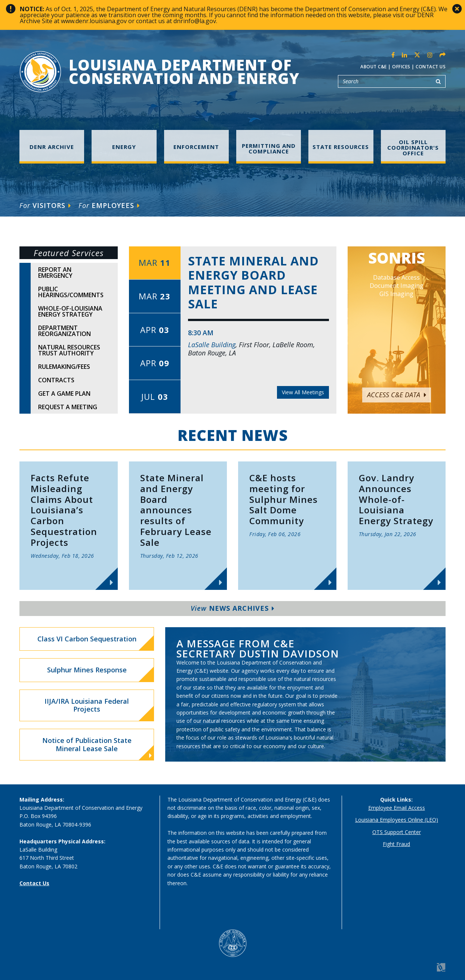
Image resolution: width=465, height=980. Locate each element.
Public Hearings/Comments (71, 292)
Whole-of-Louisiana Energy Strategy (70, 311)
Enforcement (196, 147)
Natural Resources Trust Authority (69, 350)
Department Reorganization (64, 331)
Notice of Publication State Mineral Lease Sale (97, 748)
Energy (124, 147)
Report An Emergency (55, 273)
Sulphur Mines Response (87, 670)
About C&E (374, 67)
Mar (155, 262)
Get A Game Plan (64, 393)
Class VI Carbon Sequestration (87, 639)
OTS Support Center (397, 832)
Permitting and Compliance (269, 148)
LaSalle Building (212, 345)
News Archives (232, 608)
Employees (109, 205)
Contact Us (431, 67)
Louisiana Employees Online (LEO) (397, 820)
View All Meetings (303, 392)
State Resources (341, 147)
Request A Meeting (68, 407)
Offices (401, 67)
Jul (155, 396)
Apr (155, 330)
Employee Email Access (397, 808)
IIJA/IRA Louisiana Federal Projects (87, 705)
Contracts (56, 380)
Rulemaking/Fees (64, 367)
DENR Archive (52, 147)
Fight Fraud (396, 844)
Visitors (45, 205)
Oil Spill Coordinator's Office (413, 147)
